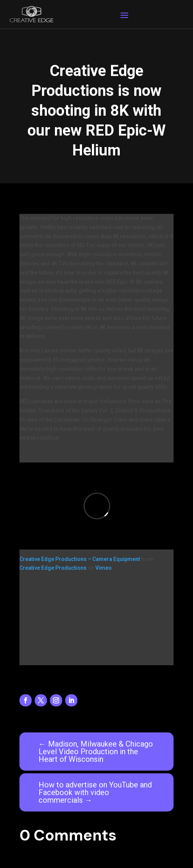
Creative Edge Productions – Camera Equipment (80, 559)
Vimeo (104, 568)
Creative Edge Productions (53, 568)
